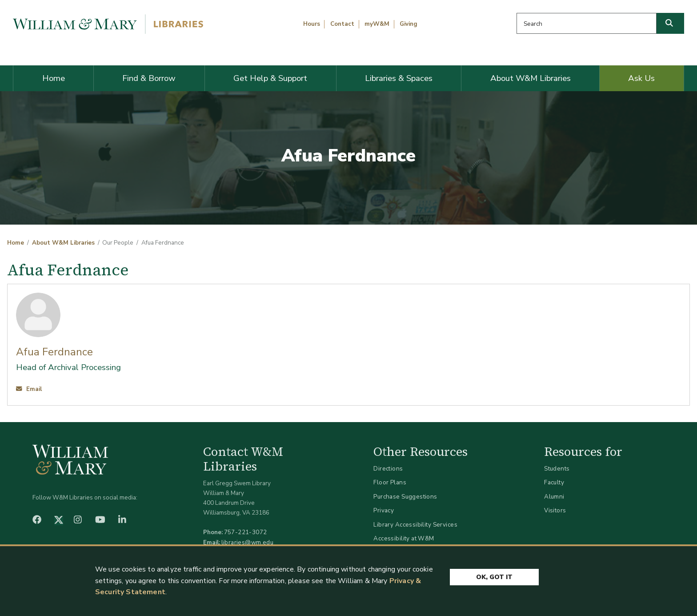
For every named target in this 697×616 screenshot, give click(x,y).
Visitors (555, 510)
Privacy (384, 510)
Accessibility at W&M (404, 538)
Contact (342, 24)
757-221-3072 (246, 532)
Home (54, 78)
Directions (388, 469)
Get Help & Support (270, 78)
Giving (409, 24)
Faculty (554, 482)
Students (557, 469)
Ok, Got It (494, 577)
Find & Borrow (149, 78)
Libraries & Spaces (399, 78)
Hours (312, 24)
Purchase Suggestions (405, 497)
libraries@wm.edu (248, 542)
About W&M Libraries (531, 78)
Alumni (554, 497)
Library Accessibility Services (415, 525)
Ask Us (641, 78)
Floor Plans (390, 482)
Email (29, 389)
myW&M (377, 24)
